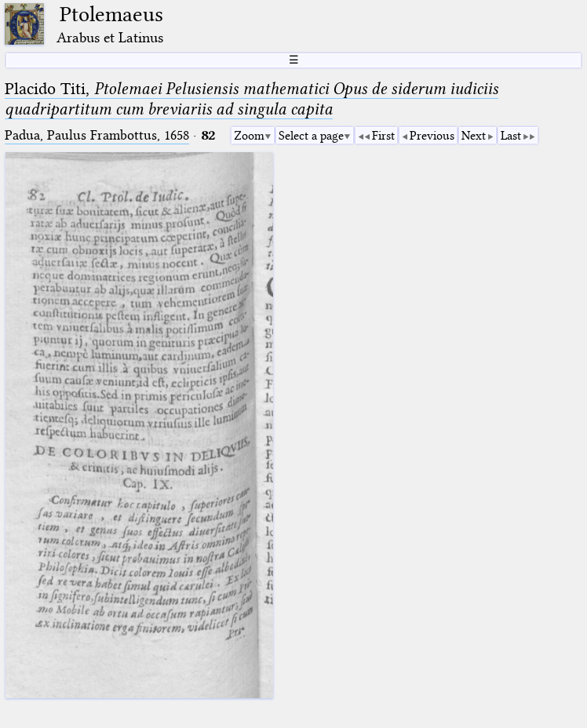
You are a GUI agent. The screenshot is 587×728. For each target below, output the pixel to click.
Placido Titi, (252, 99)
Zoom (249, 136)
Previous (432, 136)
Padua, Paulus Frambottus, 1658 (97, 135)
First (383, 136)
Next (474, 136)
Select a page (311, 136)
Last (511, 136)
